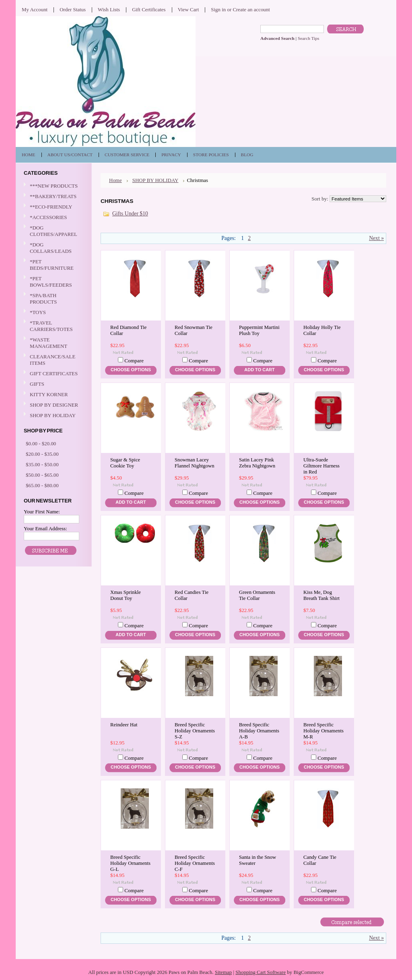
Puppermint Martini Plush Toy (259, 330)
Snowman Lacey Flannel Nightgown (195, 463)
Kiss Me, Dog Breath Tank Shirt (321, 595)
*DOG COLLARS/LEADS (53, 248)
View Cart (188, 9)
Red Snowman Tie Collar (194, 330)
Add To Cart (259, 370)
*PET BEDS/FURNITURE (53, 265)
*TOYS (53, 313)
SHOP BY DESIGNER (53, 405)
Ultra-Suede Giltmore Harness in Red (321, 466)
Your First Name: (42, 512)
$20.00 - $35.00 (42, 454)
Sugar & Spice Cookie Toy (125, 463)
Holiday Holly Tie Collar (322, 330)
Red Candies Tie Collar (192, 595)
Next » (376, 238)
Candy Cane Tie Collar (320, 860)
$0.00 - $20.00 (41, 443)
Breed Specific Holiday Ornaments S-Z (195, 731)
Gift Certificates (149, 9)
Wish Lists (109, 9)
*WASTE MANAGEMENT (53, 343)
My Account (35, 9)
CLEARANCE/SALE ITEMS (53, 360)
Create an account (251, 9)
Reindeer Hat (124, 725)
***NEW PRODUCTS (54, 186)
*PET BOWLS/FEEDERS (53, 282)
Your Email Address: (45, 528)
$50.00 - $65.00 (42, 475)
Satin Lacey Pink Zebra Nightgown (257, 463)
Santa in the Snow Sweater (257, 860)
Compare (134, 361)
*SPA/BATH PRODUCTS (43, 299)
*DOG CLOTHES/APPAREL (53, 231)
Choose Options (131, 370)
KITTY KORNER (49, 394)
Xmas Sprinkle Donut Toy (126, 595)
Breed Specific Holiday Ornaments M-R (323, 731)
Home (115, 180)
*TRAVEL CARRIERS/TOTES (53, 326)
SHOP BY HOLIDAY (53, 416)
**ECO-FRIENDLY (51, 207)
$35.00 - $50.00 (42, 464)
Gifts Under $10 (130, 214)
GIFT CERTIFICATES (54, 373)
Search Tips (308, 38)
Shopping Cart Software (261, 972)
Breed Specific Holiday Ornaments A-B (259, 731)
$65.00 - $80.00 (42, 485)
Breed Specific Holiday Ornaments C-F (195, 863)
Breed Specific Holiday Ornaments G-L (130, 863)
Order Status (73, 9)
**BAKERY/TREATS (53, 197)
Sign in (218, 9)
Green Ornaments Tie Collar (257, 595)
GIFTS (53, 384)
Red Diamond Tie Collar (128, 330)
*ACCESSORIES (53, 218)
